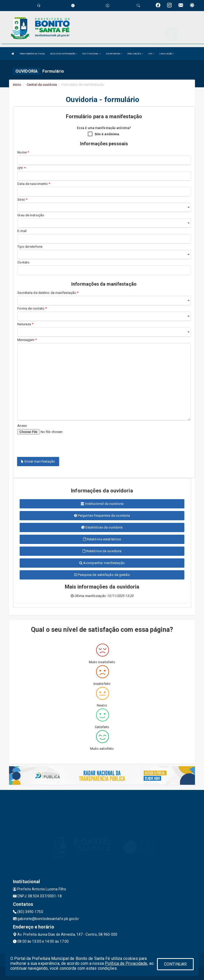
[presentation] (48, 443)
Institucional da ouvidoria (102, 504)
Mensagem (27, 340)
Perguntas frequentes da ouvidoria (102, 515)
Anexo (22, 426)
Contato (23, 262)
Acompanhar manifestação (102, 563)
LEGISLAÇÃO (167, 54)
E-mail (22, 231)
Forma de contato (32, 308)
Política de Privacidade (126, 963)
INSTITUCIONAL (91, 54)
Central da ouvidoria (42, 85)
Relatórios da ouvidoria (102, 551)
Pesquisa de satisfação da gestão (102, 575)
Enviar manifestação (38, 461)
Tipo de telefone (31, 247)
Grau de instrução (31, 215)
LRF (151, 54)
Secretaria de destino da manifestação (48, 293)
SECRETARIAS (114, 54)
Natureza (25, 324)
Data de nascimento (34, 184)
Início (17, 85)
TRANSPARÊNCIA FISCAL (32, 54)
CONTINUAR (175, 964)
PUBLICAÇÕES (135, 54)
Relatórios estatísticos (102, 539)
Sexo (22, 199)
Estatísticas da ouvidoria (102, 527)
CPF (21, 168)
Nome (23, 152)
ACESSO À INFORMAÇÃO (64, 54)
